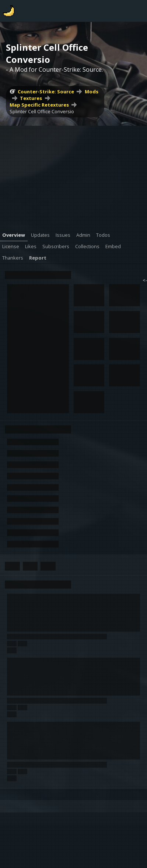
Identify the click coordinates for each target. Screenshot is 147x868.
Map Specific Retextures (39, 105)
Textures (31, 98)
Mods (92, 92)
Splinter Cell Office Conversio (42, 111)
